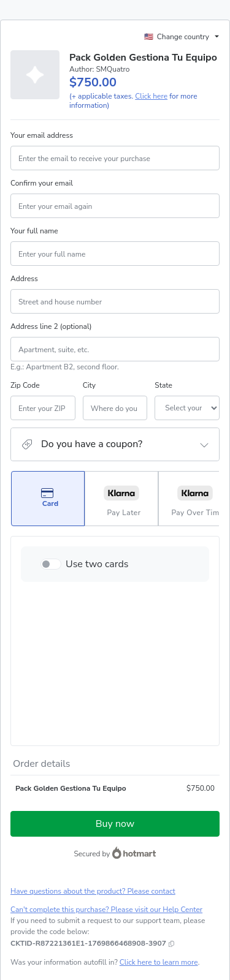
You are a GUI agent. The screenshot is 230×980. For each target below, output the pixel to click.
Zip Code (25, 400)
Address (24, 293)
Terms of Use (95, 887)
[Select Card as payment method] (48, 513)
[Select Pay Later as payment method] (121, 513)
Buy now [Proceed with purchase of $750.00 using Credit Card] (115, 695)
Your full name (34, 246)
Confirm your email (42, 198)
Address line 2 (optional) (51, 341)
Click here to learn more (159, 833)
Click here (151, 111)
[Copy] (88, 814)
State (128, 400)
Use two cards (97, 579)
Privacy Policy (144, 887)
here (126, 930)
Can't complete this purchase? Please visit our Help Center (106, 780)
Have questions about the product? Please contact (93, 762)
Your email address (42, 150)
